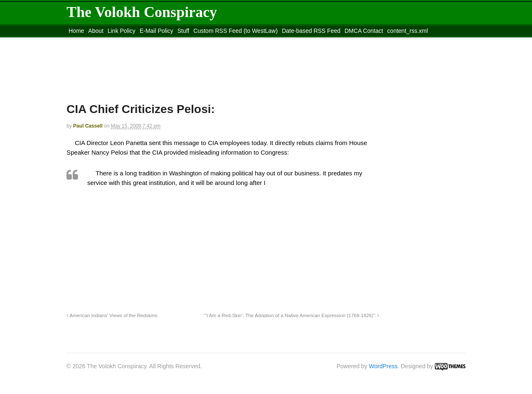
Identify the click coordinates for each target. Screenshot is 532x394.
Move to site (187, 41)
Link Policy (122, 31)
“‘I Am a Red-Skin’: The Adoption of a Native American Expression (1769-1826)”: (291, 315)
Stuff (183, 31)
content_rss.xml (408, 31)
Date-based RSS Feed (311, 31)
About (96, 31)
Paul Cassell (88, 126)
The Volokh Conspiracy (142, 12)
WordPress (383, 366)
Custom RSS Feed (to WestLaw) (235, 31)
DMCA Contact (364, 31)
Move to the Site (112, 41)
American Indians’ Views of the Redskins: (112, 315)
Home (76, 31)
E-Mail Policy (156, 31)
